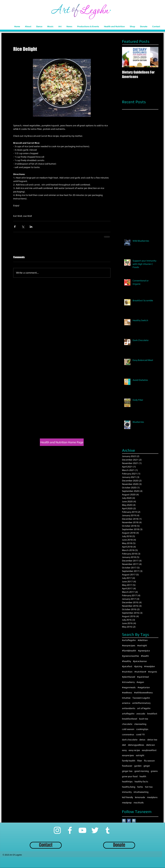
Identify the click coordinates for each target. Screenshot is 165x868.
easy (124, 750)
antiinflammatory (141, 703)
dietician (151, 745)
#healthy (126, 661)
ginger (147, 766)
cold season (128, 729)
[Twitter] (95, 830)
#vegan (140, 682)
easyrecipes (128, 755)
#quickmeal (143, 677)
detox (142, 740)
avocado (141, 714)
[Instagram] (57, 830)
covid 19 (140, 734)
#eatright (142, 645)
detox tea (152, 740)
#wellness (127, 693)
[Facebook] (70, 830)
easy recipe (134, 750)
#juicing (138, 666)
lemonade (140, 797)
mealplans (152, 797)
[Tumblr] (108, 830)
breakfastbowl (130, 719)
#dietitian (143, 640)
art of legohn (144, 708)
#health (145, 656)
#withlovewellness (143, 693)
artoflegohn (128, 714)
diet (124, 745)
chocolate (127, 724)
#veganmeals (129, 687)
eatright (140, 755)
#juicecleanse (140, 661)
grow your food (130, 776)
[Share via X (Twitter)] (23, 227)
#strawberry (128, 682)
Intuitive (126, 698)
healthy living (129, 787)
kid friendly (127, 797)
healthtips (127, 781)
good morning (142, 771)
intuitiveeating (141, 792)
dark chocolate (130, 740)
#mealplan (150, 666)
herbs (140, 787)
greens (154, 771)
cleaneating (140, 724)
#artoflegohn (129, 640)
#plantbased (129, 677)
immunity (127, 792)
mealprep (127, 803)
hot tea (149, 787)
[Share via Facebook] (15, 227)
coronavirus (128, 734)
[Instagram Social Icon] (124, 821)
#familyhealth (129, 651)
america (126, 703)
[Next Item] (153, 57)
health (143, 776)
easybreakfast (149, 750)
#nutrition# (140, 672)
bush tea (144, 719)
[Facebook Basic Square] (129, 821)
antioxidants (129, 708)
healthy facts (141, 781)
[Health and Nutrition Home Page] (62, 442)
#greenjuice (144, 651)
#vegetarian (144, 687)
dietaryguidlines (136, 745)
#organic (153, 672)
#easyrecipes (129, 645)
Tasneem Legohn (141, 698)
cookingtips (142, 729)
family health (129, 761)
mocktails (139, 803)
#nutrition (127, 672)
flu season (149, 761)
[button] (28, 26)
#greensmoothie (130, 656)
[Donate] (119, 845)
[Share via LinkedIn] (31, 227)
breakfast (152, 714)
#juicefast (127, 666)
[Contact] (46, 845)
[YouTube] (82, 830)
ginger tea (127, 771)
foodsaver (127, 766)
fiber (140, 761)
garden (138, 766)
